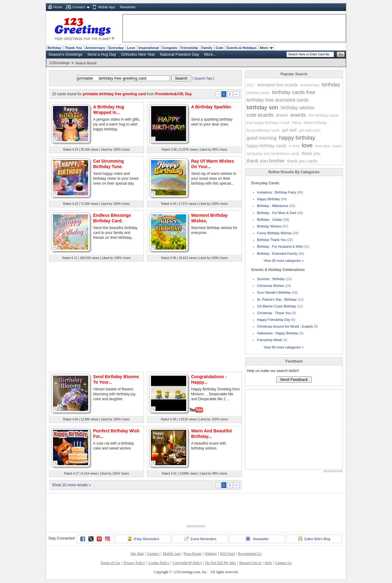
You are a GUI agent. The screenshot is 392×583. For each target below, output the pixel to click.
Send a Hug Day (102, 54)
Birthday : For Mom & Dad (276, 213)
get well (289, 130)
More (266, 48)
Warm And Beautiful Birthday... (211, 434)
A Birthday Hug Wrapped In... (109, 110)
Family (207, 48)
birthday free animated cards (278, 100)
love (307, 145)
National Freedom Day (179, 54)
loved (337, 146)
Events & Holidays (242, 48)
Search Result (86, 63)
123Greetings (59, 63)
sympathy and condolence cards (273, 154)
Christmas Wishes (271, 286)
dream (282, 115)
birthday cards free (294, 92)
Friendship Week (269, 340)
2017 (251, 85)
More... (210, 54)
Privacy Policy (134, 563)
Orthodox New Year (138, 54)
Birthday (54, 48)
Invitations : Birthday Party (277, 192)
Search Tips (203, 78)
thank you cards (302, 161)
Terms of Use (110, 563)
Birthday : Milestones (273, 206)
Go (341, 54)
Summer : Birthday (271, 279)
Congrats (170, 48)
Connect (79, 7)
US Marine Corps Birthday (277, 306)
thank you (311, 153)
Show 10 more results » (71, 485)
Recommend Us (250, 554)
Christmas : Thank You (274, 313)
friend (296, 123)
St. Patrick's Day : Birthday (277, 299)
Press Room (193, 554)
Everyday (116, 48)
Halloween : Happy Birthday (278, 333)
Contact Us (283, 563)
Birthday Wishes (269, 226)
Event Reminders (200, 539)
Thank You (73, 48)
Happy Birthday (268, 199)
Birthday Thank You (271, 240)
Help (268, 563)
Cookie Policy (159, 563)
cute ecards (260, 115)
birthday (331, 85)
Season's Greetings (65, 54)
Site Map (137, 554)
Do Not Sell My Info (221, 563)
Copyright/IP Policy (187, 563)
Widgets (211, 554)
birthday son (262, 107)
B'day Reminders (143, 539)
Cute (219, 48)
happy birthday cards (266, 146)
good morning (262, 138)
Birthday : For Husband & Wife (280, 246)
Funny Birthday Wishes (274, 233)
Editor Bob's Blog (314, 539)
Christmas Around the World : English (285, 326)
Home (58, 7)
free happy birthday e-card (268, 123)
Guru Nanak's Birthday (274, 292)
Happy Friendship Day (274, 320)
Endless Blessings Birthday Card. (112, 218)
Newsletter (128, 7)
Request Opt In (250, 563)
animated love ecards (278, 85)
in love (294, 146)
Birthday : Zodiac (270, 220)
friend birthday (315, 123)
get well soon (310, 130)
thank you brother (266, 161)
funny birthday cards (263, 130)
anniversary (310, 85)
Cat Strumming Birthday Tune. (108, 164)
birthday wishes (298, 108)
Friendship (189, 48)
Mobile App (107, 7)
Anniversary (95, 48)
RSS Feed (227, 554)
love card (323, 146)
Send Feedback (294, 380)
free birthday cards (324, 115)
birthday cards (258, 93)
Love (131, 48)
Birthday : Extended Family (277, 254)
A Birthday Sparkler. (211, 107)
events (298, 115)
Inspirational (149, 48)
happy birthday (297, 138)
